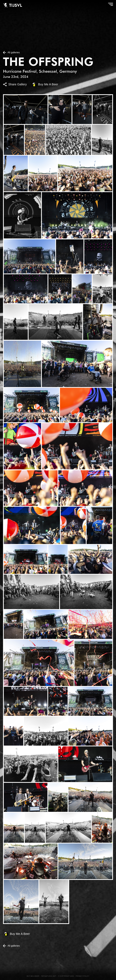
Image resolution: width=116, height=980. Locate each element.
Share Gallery (18, 84)
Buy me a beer (33, 976)
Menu (110, 5)
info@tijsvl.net (49, 976)
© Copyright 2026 (66, 976)
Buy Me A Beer (48, 84)
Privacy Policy (82, 976)
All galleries (14, 52)
